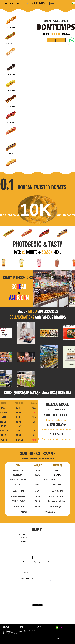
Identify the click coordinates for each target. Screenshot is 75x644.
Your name (23, 541)
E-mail (22, 547)
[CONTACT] (40, 627)
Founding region (25, 572)
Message (23, 585)
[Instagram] (61, 628)
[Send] (37, 605)
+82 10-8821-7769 (9, 633)
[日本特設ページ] (54, 3)
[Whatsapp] (72, 40)
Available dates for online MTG (28, 579)
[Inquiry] (56, 40)
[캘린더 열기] (51, 581)
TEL (34, 555)
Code (21, 555)
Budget (23, 566)
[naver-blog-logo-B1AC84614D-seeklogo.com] (74, 3)
